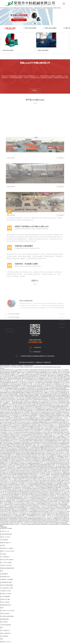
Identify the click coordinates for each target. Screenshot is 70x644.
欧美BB (2, 608)
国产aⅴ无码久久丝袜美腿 (6, 563)
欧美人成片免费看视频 (5, 596)
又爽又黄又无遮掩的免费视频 (6, 585)
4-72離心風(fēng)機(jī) (30, 28)
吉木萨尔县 (2, 546)
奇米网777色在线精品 (5, 614)
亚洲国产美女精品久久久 (5, 543)
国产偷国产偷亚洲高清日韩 (6, 534)
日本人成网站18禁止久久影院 (6, 588)
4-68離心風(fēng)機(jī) (10, 28)
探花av (2, 628)
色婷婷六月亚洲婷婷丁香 (5, 633)
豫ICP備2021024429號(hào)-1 (27, 362)
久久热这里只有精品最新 (5, 625)
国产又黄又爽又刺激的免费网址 (7, 616)
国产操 (1, 571)
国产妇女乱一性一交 (4, 531)
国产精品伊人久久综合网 (5, 594)
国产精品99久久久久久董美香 (6, 548)
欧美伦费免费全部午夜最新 (6, 582)
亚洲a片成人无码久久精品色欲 (7, 560)
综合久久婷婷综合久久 (5, 630)
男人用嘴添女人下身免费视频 (6, 579)
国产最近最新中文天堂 (5, 577)
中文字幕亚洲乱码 (4, 540)
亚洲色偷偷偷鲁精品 (4, 619)
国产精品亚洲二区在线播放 (6, 528)
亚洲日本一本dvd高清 (5, 602)
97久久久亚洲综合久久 (5, 557)
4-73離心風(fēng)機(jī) (50, 28)
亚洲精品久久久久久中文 (5, 642)
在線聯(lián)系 (39, 362)
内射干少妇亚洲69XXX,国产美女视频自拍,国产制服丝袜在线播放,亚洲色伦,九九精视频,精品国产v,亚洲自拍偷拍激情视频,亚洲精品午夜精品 (30, 8)
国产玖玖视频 (3, 554)
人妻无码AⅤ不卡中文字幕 (6, 565)
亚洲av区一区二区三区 (5, 537)
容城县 (1, 639)
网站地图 (2, 368)
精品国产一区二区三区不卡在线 (7, 551)
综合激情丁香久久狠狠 (5, 599)
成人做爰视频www (4, 574)
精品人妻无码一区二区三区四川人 (7, 611)
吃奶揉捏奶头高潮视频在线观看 (7, 568)
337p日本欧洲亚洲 (4, 636)
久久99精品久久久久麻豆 (5, 591)
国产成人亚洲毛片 (4, 622)
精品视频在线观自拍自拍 (5, 605)
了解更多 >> (35, 90)
